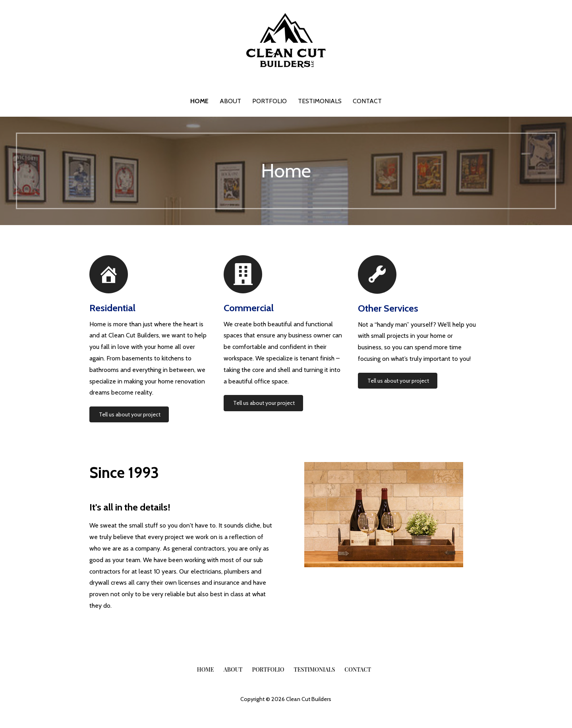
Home (199, 101)
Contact (367, 101)
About (230, 101)
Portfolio (270, 101)
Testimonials (320, 101)
